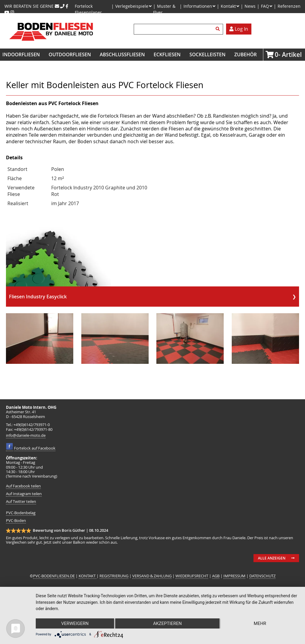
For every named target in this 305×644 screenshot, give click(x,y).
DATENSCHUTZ (262, 576)
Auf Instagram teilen (24, 494)
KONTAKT (88, 576)
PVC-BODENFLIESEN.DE (54, 576)
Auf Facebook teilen (23, 486)
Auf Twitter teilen (21, 502)
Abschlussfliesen (122, 54)
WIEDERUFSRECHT (192, 576)
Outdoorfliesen (70, 54)
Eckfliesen (167, 54)
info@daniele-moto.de (26, 435)
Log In (239, 29)
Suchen (219, 29)
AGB (216, 576)
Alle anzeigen (272, 558)
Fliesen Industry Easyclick (38, 297)
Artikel (276, 54)
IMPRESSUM (234, 576)
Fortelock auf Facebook (35, 448)
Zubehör (246, 54)
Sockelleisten (207, 54)
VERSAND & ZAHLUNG (152, 576)
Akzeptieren (167, 623)
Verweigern (75, 623)
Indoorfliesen (21, 54)
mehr (260, 623)
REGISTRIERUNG (114, 576)
